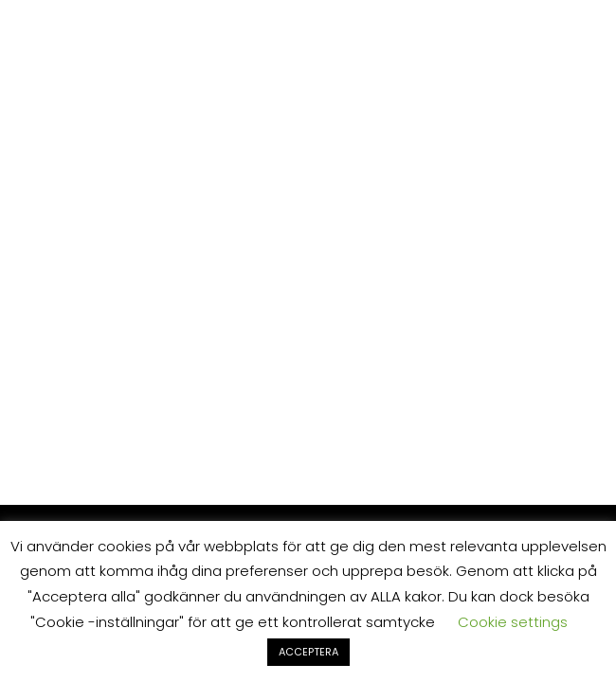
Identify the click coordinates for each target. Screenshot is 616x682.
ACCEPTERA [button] (308, 652)
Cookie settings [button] (513, 622)
